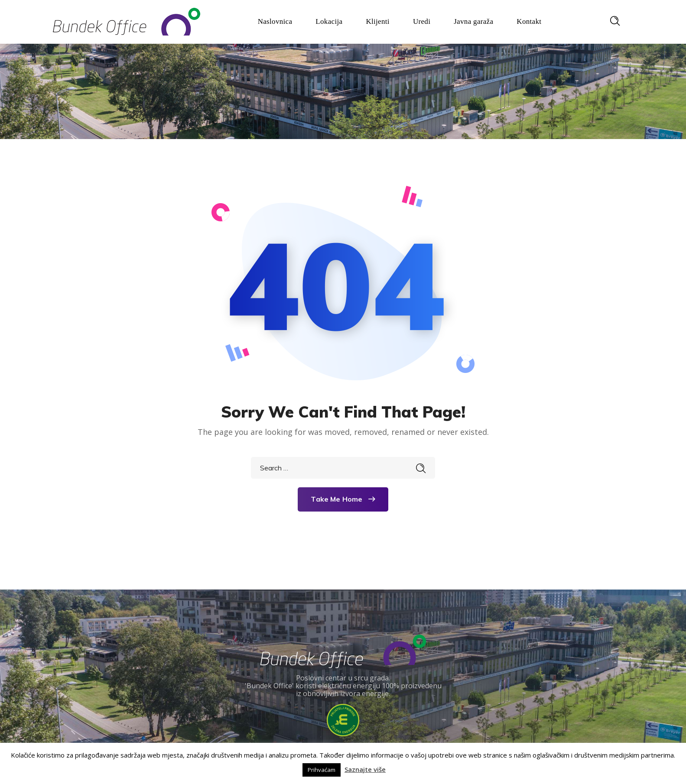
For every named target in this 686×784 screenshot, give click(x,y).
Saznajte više (365, 769)
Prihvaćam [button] (322, 770)
